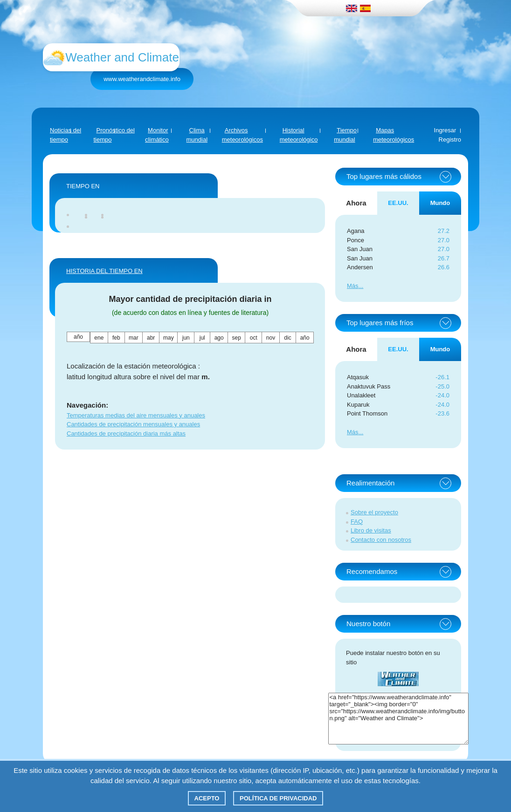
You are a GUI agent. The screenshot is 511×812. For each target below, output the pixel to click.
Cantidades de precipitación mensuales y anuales (133, 424)
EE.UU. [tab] (398, 203)
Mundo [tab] (440, 203)
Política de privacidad (278, 798)
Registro (450, 140)
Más (353, 286)
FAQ (357, 522)
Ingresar (445, 130)
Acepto (207, 798)
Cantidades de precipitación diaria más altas (126, 433)
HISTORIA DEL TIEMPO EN (104, 271)
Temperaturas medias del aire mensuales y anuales (136, 415)
